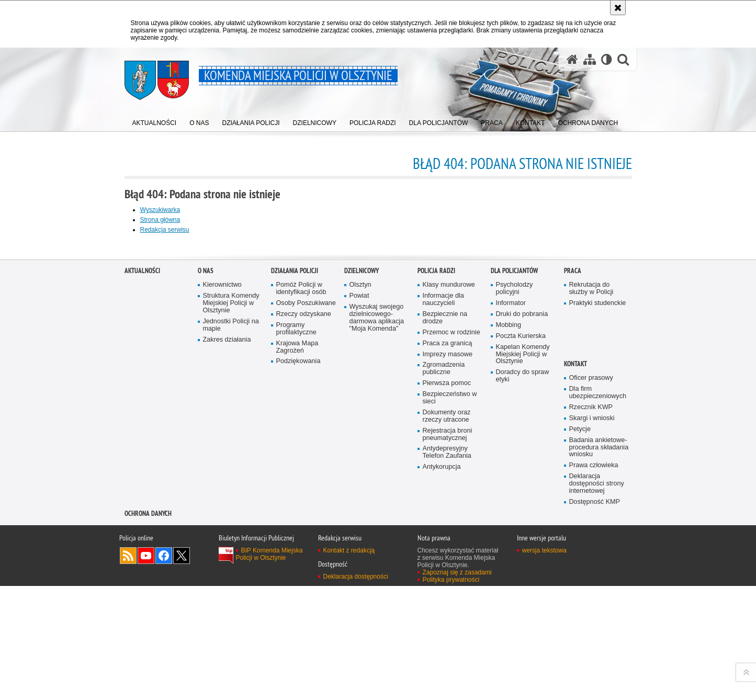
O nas (206, 502)
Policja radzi (436, 502)
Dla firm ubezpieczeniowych (598, 624)
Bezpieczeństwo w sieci (450, 629)
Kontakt (576, 595)
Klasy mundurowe (449, 516)
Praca (573, 502)
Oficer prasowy (591, 609)
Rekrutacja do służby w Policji (591, 520)
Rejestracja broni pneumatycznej (448, 666)
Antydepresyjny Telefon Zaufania (447, 684)
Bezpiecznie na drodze (445, 549)
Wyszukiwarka (160, 210)
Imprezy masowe (448, 585)
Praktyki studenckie (598, 534)
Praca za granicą (448, 575)
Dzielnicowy (362, 502)
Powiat (359, 527)
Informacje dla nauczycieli (443, 531)
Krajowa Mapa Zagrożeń (297, 578)
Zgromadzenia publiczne (444, 600)
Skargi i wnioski (592, 650)
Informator (511, 534)
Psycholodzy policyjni (515, 520)
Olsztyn (360, 516)
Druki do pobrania (522, 545)
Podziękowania (298, 592)
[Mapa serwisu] (590, 59)
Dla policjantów (514, 502)
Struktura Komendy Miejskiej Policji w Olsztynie (231, 534)
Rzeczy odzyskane (304, 545)
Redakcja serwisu (165, 230)
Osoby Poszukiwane (306, 534)
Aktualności (142, 502)
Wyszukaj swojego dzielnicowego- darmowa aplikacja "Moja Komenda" (377, 549)
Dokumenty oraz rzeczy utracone (447, 647)
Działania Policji (295, 502)
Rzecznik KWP (591, 639)
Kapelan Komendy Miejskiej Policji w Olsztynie (523, 586)
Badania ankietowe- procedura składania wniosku (599, 678)
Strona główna (160, 220)
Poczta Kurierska (521, 567)
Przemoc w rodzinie (452, 564)
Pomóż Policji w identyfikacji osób (301, 520)
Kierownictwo (222, 516)
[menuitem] (155, 121)
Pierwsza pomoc (447, 614)
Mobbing (509, 556)
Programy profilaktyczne (296, 560)
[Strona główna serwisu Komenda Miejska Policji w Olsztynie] (572, 59)
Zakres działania (227, 571)
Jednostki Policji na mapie (231, 556)
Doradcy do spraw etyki (523, 607)
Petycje (580, 661)
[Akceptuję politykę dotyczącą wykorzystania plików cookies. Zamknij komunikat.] (618, 8)
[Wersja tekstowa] (607, 59)
